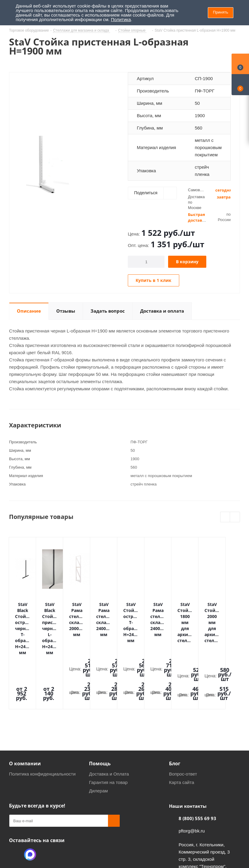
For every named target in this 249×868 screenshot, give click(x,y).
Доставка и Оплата (109, 717)
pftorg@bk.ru (192, 774)
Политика (121, 19)
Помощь (100, 706)
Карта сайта (182, 725)
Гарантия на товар (108, 725)
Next (235, 517)
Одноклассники (15, 797)
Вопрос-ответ (183, 717)
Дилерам (98, 734)
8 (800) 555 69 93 (197, 761)
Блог (175, 706)
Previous (225, 517)
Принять (221, 12)
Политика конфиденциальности (42, 717)
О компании (25, 706)
